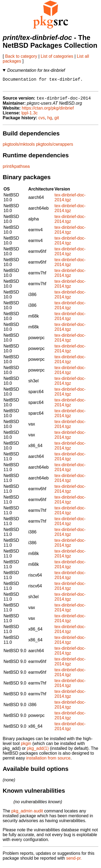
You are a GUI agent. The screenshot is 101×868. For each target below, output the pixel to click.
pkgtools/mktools (19, 147)
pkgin (26, 746)
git (57, 121)
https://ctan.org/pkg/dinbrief (48, 111)
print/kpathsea (16, 169)
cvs (42, 121)
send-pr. (74, 861)
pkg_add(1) (38, 751)
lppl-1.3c (29, 116)
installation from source (48, 761)
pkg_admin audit (27, 814)
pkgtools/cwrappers (55, 147)
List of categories (57, 56)
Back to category (21, 56)
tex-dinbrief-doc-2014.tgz (70, 200)
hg (50, 121)
